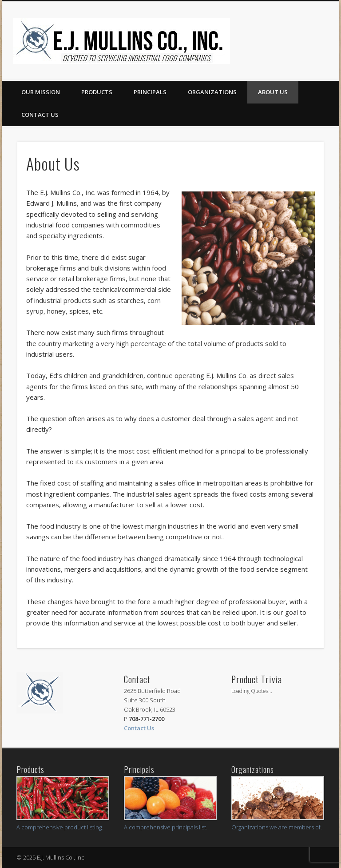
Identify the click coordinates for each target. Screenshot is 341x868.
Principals (150, 92)
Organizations (212, 92)
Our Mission (41, 92)
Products (97, 92)
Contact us (40, 115)
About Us (273, 92)
